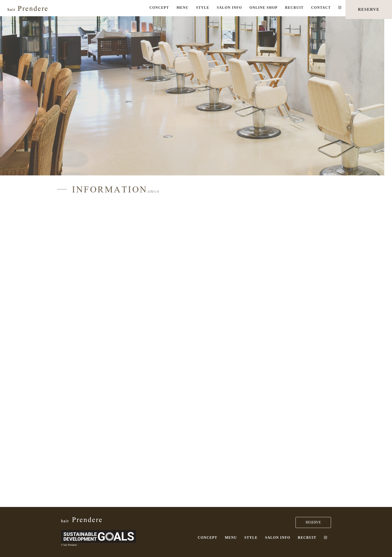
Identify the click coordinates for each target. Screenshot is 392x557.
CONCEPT (159, 8)
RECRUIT (294, 8)
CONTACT (321, 8)
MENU (182, 8)
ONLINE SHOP (263, 8)
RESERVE (369, 9)
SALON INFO (229, 8)
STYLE (203, 8)
